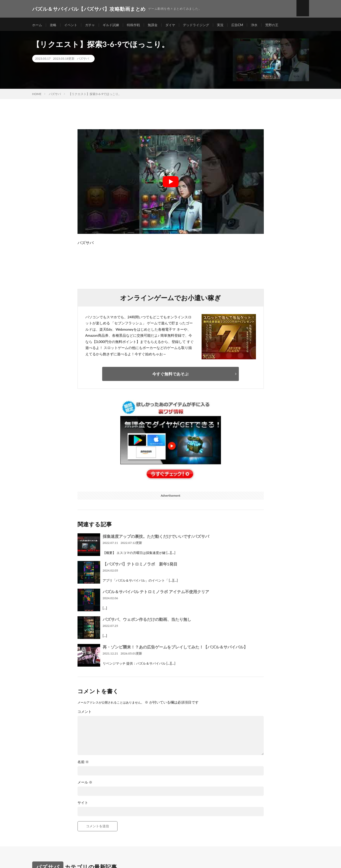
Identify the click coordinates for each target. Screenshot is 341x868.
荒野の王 (283, 25)
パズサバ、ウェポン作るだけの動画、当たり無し (147, 621)
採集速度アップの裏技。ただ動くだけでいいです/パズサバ (156, 538)
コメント (85, 713)
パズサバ (83, 60)
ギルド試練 (115, 25)
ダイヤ (177, 25)
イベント (72, 25)
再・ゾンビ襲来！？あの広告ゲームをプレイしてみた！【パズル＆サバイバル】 (175, 648)
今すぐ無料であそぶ (170, 375)
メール (85, 784)
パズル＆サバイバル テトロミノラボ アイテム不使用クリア (156, 593)
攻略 (54, 25)
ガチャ (93, 25)
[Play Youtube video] (171, 183)
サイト (83, 804)
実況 (229, 25)
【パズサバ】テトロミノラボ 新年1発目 (140, 565)
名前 (83, 763)
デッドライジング (204, 25)
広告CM (247, 25)
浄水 (264, 25)
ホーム (37, 25)
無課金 (158, 25)
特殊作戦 (138, 25)
